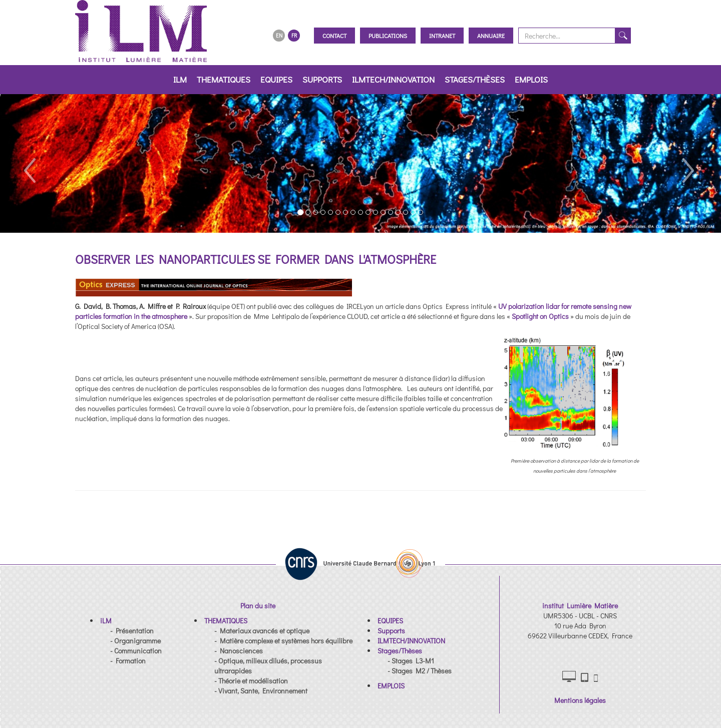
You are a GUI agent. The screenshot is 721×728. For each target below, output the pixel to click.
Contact (334, 36)
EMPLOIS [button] (531, 79)
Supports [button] (322, 79)
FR (294, 35)
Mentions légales (580, 700)
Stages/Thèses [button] (475, 79)
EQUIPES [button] (276, 79)
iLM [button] (180, 79)
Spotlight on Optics (540, 316)
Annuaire (491, 36)
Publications (388, 36)
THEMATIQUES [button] (224, 79)
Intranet (442, 36)
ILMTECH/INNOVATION (393, 79)
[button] (29, 163)
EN (279, 35)
